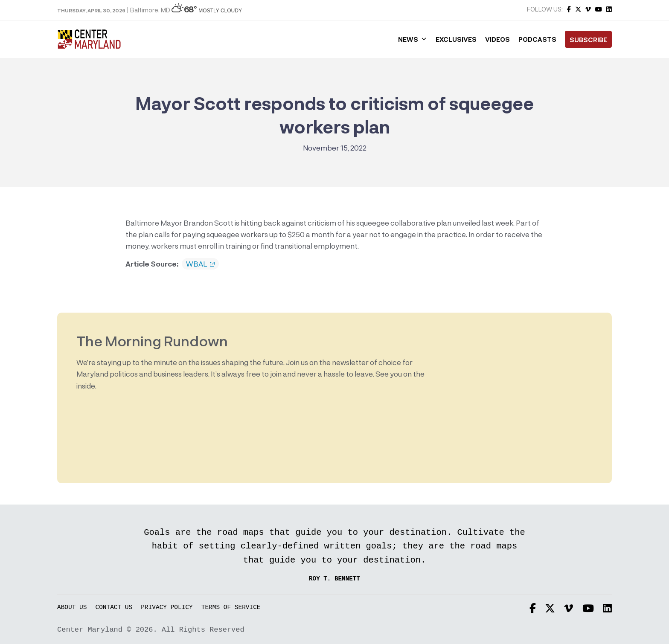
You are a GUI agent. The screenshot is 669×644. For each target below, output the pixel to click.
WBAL (200, 264)
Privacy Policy (167, 608)
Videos (497, 39)
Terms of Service (231, 608)
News (413, 39)
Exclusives (456, 39)
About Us (72, 608)
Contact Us (114, 608)
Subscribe (588, 40)
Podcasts (537, 39)
